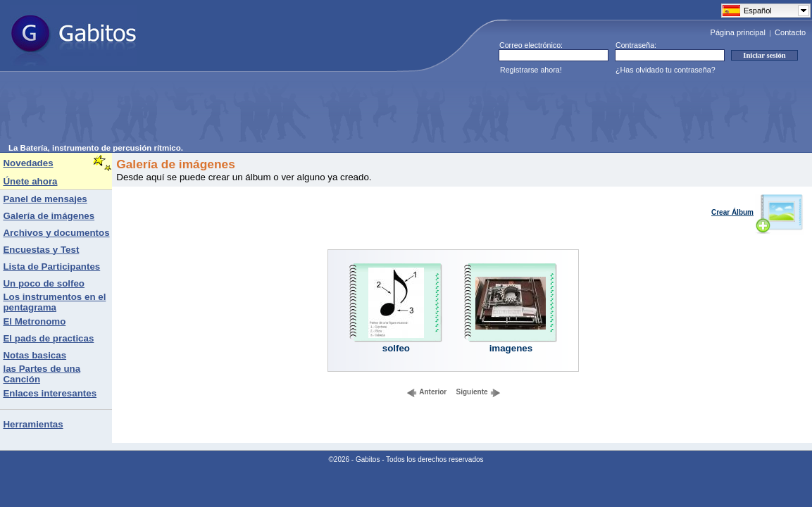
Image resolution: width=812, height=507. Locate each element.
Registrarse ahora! (531, 70)
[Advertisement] (265, 112)
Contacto (790, 32)
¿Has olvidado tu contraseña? (666, 70)
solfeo (396, 348)
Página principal (738, 32)
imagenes (511, 348)
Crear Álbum (757, 212)
